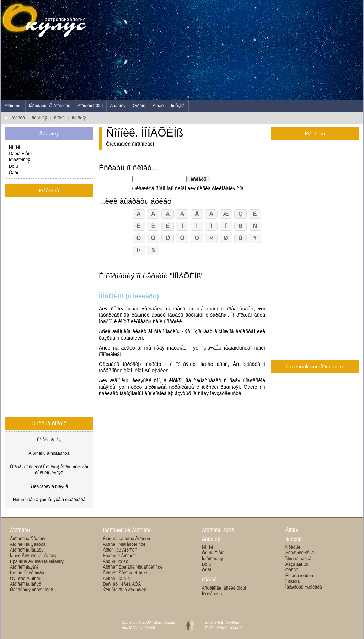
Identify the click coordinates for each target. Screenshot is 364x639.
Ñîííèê (15, 147)
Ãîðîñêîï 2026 (90, 106)
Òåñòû (292, 570)
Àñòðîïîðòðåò (115, 561)
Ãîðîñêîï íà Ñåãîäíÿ (28, 539)
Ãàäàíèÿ (118, 106)
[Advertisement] (234, 50)
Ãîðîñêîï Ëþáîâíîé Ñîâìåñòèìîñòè (133, 567)
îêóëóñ (18, 118)
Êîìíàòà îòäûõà (299, 576)
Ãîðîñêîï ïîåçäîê (24, 567)
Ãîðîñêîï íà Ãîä (116, 579)
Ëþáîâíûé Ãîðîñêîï (119, 556)
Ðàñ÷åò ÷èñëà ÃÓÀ (122, 584)
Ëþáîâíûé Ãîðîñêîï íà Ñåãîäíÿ (37, 561)
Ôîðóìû (139, 106)
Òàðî (14, 173)
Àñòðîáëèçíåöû (300, 553)
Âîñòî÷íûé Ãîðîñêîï (120, 550)
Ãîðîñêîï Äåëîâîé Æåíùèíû (127, 573)
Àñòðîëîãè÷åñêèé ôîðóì (224, 588)
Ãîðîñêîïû (13, 106)
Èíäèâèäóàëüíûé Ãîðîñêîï (126, 539)
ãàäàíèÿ (40, 118)
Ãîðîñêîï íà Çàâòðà (28, 544)
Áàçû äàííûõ (297, 564)
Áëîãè (158, 106)
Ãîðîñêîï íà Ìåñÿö (25, 584)
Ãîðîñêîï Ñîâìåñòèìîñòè (124, 544)
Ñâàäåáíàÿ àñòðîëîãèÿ (31, 590)
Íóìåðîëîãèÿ (19, 160)
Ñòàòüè (293, 547)
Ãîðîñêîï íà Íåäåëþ (27, 550)
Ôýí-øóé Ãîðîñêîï (26, 579)
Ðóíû (13, 166)
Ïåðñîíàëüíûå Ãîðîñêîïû (50, 106)
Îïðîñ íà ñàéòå (298, 559)
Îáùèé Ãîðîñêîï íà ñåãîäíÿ (33, 556)
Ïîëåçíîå (178, 106)
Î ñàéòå (293, 581)
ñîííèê (59, 118)
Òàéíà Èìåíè (20, 154)
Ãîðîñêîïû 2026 (218, 530)
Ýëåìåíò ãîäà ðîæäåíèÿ (124, 590)
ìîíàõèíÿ (79, 118)
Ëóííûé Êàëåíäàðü (27, 573)
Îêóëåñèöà (212, 594)
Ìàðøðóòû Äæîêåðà (304, 587)
